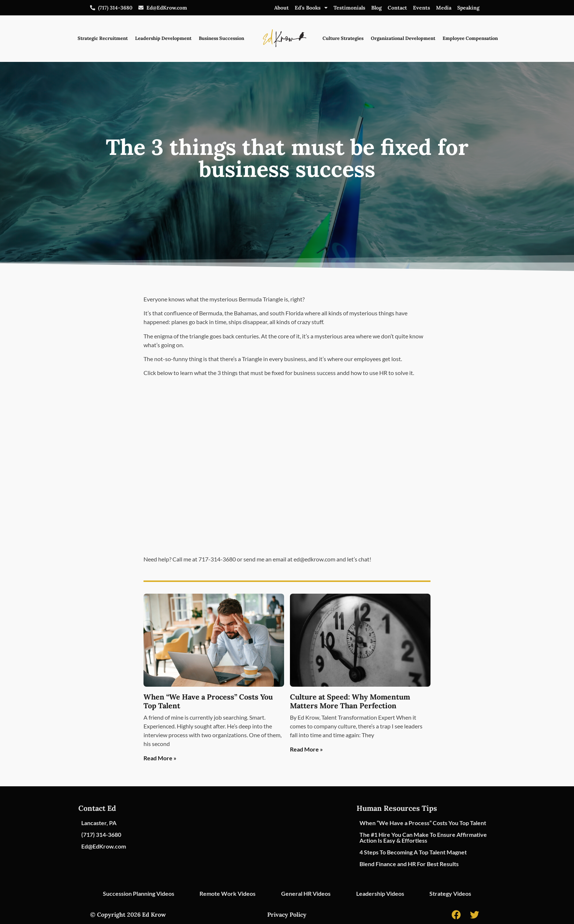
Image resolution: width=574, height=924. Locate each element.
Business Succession (221, 38)
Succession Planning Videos (139, 893)
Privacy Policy (287, 914)
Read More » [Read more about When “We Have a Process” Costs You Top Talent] (160, 758)
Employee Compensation (470, 38)
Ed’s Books (311, 8)
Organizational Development (403, 38)
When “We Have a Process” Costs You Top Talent (208, 701)
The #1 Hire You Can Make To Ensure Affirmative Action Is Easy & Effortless (423, 837)
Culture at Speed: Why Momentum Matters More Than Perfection (350, 701)
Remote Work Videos (228, 893)
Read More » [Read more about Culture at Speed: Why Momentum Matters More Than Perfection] (306, 749)
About (282, 8)
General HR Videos (306, 893)
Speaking (468, 8)
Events (422, 8)
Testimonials (349, 8)
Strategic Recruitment (103, 38)
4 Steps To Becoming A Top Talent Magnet (413, 852)
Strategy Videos (450, 893)
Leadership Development (163, 38)
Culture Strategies (343, 38)
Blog (377, 8)
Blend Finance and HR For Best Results (409, 864)
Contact (397, 8)
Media (444, 8)
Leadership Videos (380, 893)
